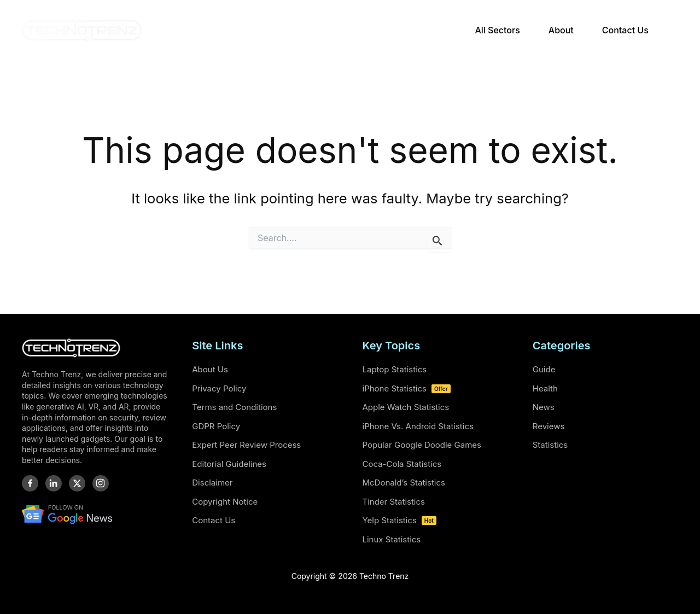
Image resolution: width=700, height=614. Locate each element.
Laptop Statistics (395, 369)
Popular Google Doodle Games (422, 445)
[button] (673, 30)
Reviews (549, 426)
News (544, 407)
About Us (210, 369)
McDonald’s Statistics (404, 483)
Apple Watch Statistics (406, 407)
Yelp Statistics (399, 520)
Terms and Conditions (234, 407)
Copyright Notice (225, 502)
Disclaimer (212, 483)
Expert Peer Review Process (246, 445)
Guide (544, 369)
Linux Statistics (392, 539)
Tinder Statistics (394, 502)
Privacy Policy (219, 388)
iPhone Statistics (407, 388)
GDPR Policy (216, 426)
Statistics (550, 445)
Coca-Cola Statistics (402, 464)
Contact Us (214, 520)
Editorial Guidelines (229, 464)
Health (545, 388)
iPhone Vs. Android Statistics (418, 426)
